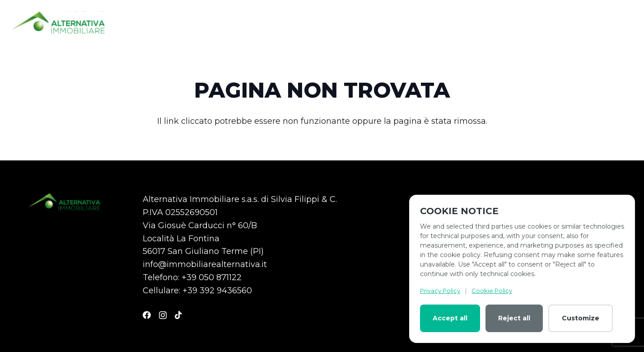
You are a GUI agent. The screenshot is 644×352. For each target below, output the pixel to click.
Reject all (514, 318)
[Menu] (625, 23)
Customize (581, 318)
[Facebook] (147, 315)
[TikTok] (178, 315)
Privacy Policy (440, 291)
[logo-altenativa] (58, 23)
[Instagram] (163, 315)
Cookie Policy (492, 291)
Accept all (450, 318)
